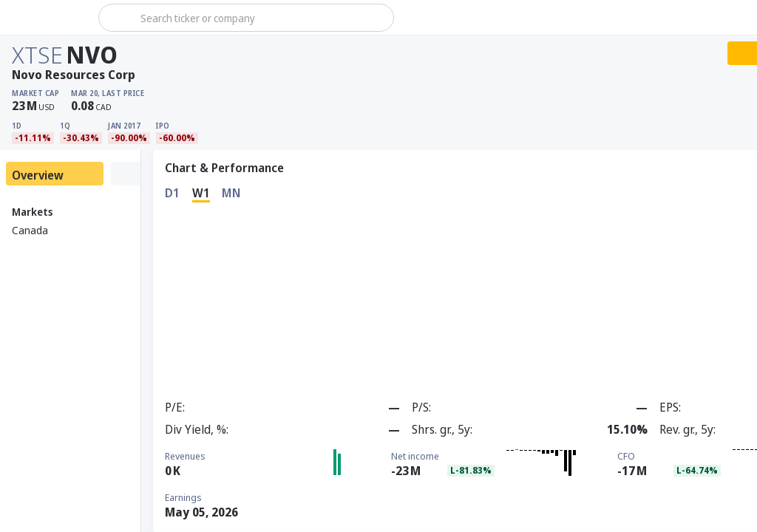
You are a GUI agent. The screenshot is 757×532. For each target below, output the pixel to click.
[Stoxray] (48, 18)
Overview (38, 175)
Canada (30, 230)
